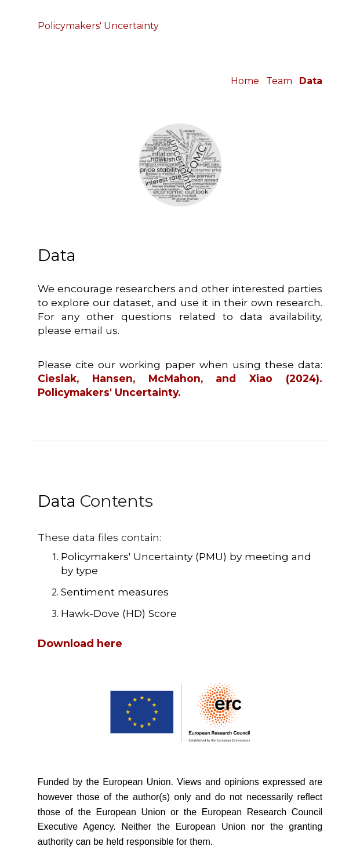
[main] (180, 28)
